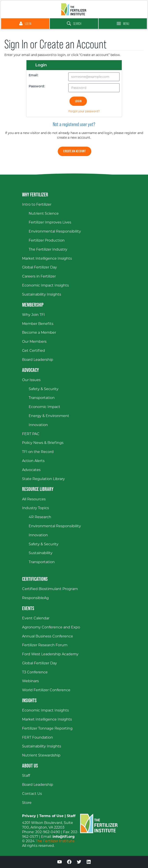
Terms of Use (51, 816)
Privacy (29, 816)
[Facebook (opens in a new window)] (69, 862)
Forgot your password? (84, 111)
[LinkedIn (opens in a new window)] (89, 862)
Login (78, 101)
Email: (33, 75)
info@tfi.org (64, 837)
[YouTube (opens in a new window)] (60, 862)
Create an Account (75, 151)
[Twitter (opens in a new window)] (79, 862)
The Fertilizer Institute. (55, 841)
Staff (71, 816)
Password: (37, 87)
